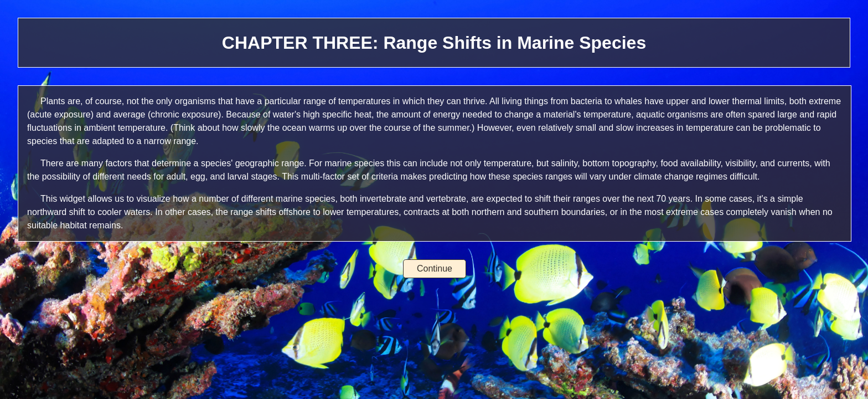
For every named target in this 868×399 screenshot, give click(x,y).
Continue (435, 268)
